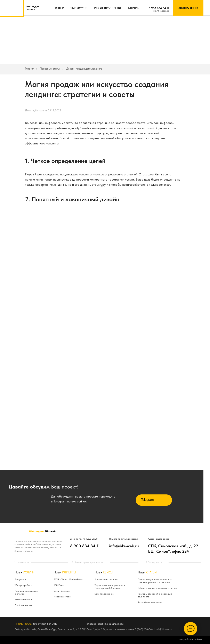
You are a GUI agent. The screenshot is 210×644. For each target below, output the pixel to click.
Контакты (134, 8)
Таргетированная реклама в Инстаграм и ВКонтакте (110, 587)
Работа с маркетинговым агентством (158, 588)
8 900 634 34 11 (159, 8)
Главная (60, 8)
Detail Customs (62, 591)
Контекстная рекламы (106, 579)
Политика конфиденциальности (104, 624)
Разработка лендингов (150, 602)
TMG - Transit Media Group (68, 579)
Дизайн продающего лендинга (84, 69)
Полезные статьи (50, 69)
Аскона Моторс (62, 597)
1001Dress (59, 585)
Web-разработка (24, 585)
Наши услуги (77, 8)
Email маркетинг (23, 605)
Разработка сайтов (191, 639)
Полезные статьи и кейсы (106, 8)
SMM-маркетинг (23, 599)
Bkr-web (33, 8)
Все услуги (20, 579)
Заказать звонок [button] (188, 8)
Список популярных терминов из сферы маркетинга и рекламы (155, 581)
